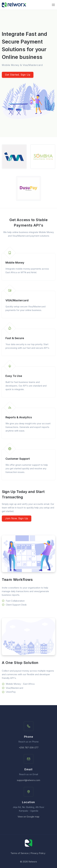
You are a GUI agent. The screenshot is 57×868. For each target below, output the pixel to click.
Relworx (33, 862)
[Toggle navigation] (53, 5)
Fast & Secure (15, 338)
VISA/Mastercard (17, 300)
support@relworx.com (28, 780)
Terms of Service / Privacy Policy (28, 853)
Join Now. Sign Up (17, 518)
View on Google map (28, 817)
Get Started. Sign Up (18, 75)
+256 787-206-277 (29, 748)
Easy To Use (14, 376)
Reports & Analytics (19, 417)
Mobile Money (15, 263)
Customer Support (18, 459)
